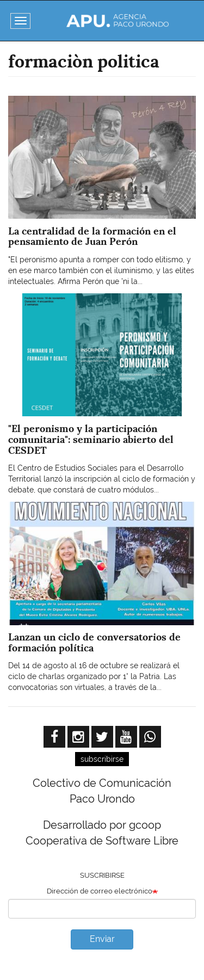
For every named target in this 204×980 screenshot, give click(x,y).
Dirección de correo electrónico (100, 891)
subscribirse (102, 759)
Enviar (102, 939)
